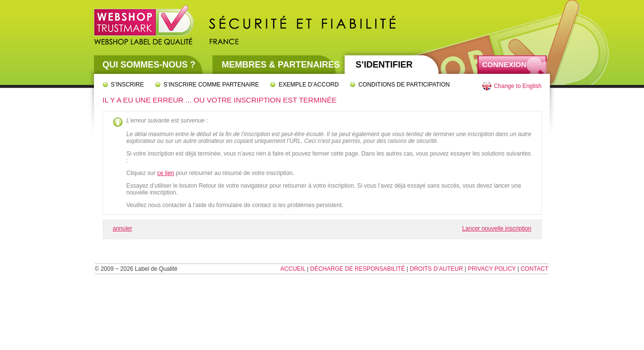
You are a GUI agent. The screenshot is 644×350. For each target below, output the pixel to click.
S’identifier (384, 65)
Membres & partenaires (281, 65)
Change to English (517, 86)
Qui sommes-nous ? (149, 65)
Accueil (293, 269)
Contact (534, 269)
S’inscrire (128, 85)
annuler (123, 228)
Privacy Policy (492, 269)
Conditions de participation (404, 85)
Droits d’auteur (436, 269)
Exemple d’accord (308, 85)
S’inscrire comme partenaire (211, 85)
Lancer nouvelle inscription (497, 228)
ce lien (166, 173)
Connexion (505, 64)
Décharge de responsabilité (358, 269)
